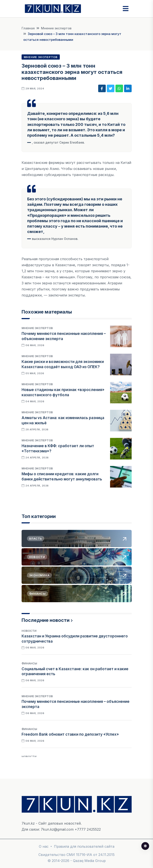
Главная (28, 28)
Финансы (29, 663)
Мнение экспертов (56, 28)
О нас (44, 846)
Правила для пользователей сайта (84, 846)
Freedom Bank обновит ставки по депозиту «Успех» (70, 734)
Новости (29, 631)
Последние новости (46, 620)
